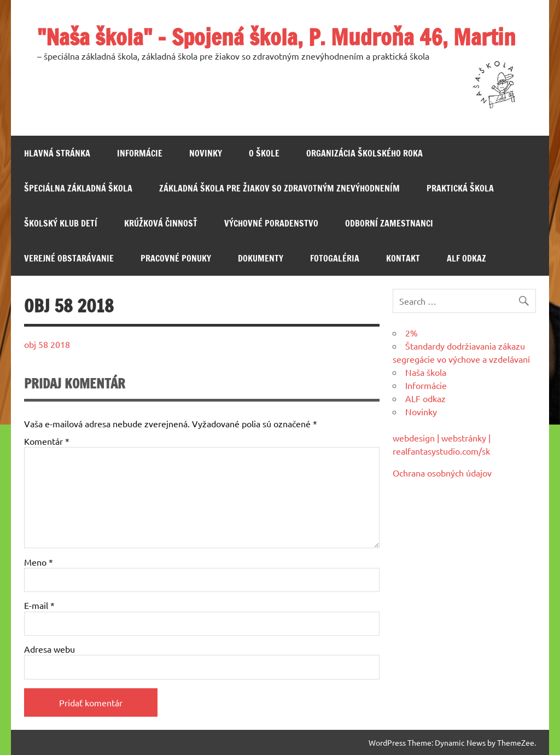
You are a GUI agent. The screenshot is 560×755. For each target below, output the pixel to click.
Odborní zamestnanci (389, 223)
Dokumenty (261, 258)
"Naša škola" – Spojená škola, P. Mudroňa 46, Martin (276, 37)
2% (412, 333)
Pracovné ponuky (176, 258)
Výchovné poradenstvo (271, 223)
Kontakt (403, 258)
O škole (264, 153)
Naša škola (426, 372)
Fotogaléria (335, 258)
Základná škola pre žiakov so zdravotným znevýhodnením (279, 188)
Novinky (206, 153)
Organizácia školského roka (364, 153)
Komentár (47, 441)
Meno (39, 562)
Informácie (140, 153)
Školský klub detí (61, 223)
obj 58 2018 (47, 344)
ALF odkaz (466, 258)
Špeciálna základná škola (78, 188)
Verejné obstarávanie (69, 258)
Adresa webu (49, 649)
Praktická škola (460, 188)
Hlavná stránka (57, 153)
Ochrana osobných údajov (442, 473)
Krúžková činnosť (161, 223)
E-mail (39, 605)
